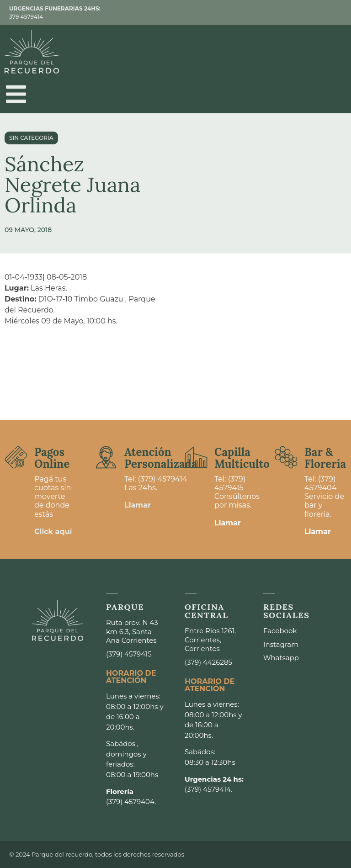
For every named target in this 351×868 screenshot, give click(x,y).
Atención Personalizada (161, 458)
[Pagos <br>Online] (16, 457)
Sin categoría (31, 138)
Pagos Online (52, 458)
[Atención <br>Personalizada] (106, 457)
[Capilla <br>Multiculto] (196, 457)
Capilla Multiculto (242, 458)
